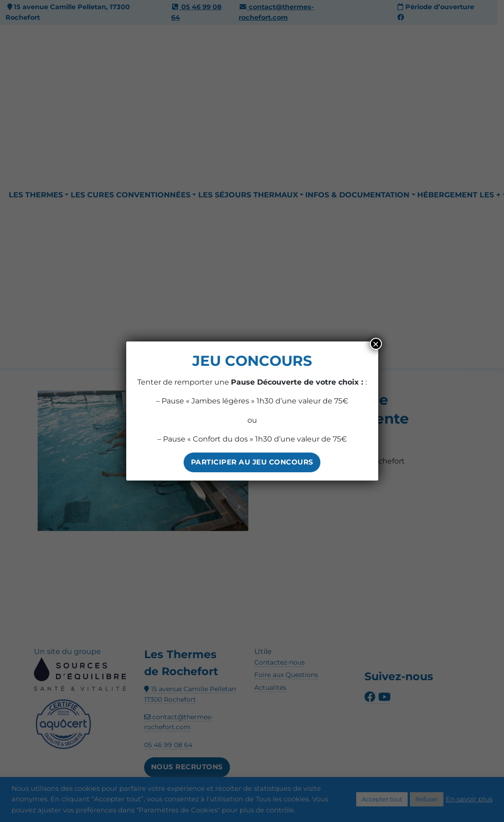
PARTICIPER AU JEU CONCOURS (252, 462)
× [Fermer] (375, 344)
